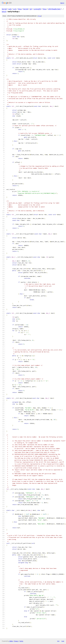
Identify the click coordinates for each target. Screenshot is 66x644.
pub (10, 9)
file (40, 16)
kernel (4, 9)
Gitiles (11, 641)
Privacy (16, 641)
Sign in (62, 3)
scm (15, 9)
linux (20, 9)
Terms (21, 641)
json (63, 641)
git (31, 9)
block (4, 11)
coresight (37, 9)
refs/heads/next (54, 9)
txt (58, 641)
